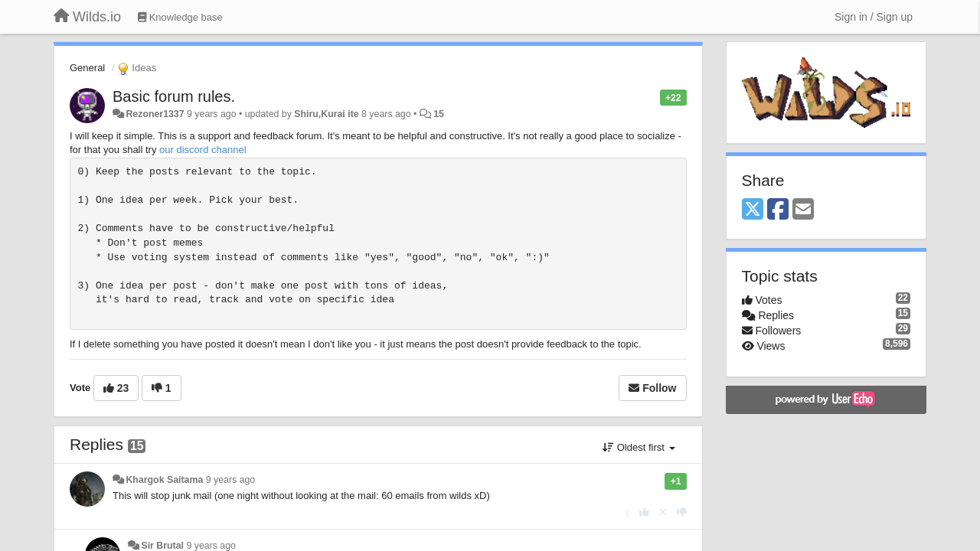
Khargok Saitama (164, 480)
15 (439, 114)
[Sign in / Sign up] (874, 17)
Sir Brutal (162, 546)
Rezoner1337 (155, 114)
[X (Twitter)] (753, 210)
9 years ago (231, 480)
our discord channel (203, 150)
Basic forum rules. (174, 96)
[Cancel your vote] (663, 512)
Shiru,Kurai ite (326, 114)
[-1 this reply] (682, 512)
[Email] (803, 210)
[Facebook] (778, 210)
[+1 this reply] (644, 512)
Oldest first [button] (639, 447)
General (87, 68)
